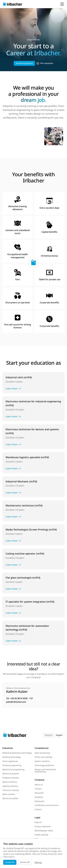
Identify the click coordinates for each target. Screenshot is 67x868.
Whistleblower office (44, 831)
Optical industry (10, 782)
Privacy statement (43, 826)
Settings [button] (38, 862)
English (59, 735)
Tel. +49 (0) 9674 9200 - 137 (20, 698)
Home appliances (10, 761)
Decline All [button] (25, 862)
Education (39, 793)
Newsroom (39, 801)
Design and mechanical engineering (45, 771)
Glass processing (42, 753)
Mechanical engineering (13, 769)
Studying (39, 797)
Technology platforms (44, 765)
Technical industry (11, 790)
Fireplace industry (11, 778)
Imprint (38, 822)
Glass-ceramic (9, 794)
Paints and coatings (44, 757)
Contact (38, 809)
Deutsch (49, 735)
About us (39, 785)
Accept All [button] (10, 862)
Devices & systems (11, 774)
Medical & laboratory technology (17, 753)
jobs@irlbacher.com (16, 702)
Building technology (11, 757)
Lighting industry (10, 786)
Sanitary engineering (12, 765)
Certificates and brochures (47, 805)
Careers (38, 789)
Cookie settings (41, 835)
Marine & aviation (10, 798)
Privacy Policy (47, 854)
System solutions (42, 761)
